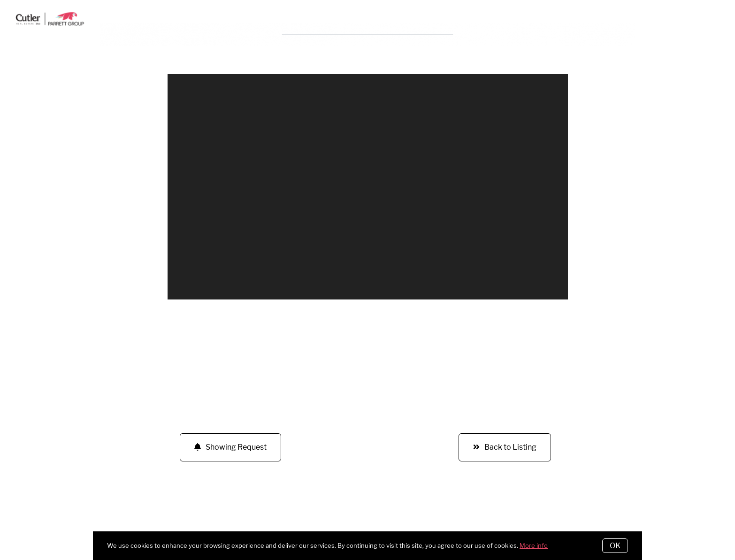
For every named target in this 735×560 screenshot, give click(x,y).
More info (534, 545)
